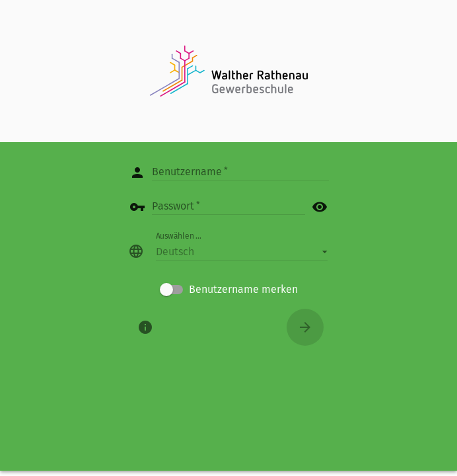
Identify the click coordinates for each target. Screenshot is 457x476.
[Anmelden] (305, 327)
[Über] (145, 327)
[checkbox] (229, 290)
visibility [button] (320, 207)
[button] (242, 251)
